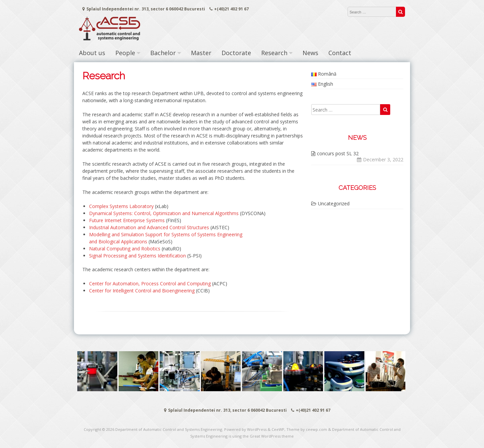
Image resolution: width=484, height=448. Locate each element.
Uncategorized (334, 203)
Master (201, 53)
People (125, 53)
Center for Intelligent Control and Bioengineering (142, 291)
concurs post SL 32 (338, 153)
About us (92, 53)
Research (274, 53)
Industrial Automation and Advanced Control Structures (149, 227)
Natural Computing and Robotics (125, 249)
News (310, 53)
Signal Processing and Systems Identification (137, 256)
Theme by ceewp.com (307, 429)
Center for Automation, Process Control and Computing (150, 283)
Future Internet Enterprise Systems (127, 220)
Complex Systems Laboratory (121, 206)
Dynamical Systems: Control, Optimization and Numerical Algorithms (164, 213)
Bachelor (163, 53)
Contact (340, 53)
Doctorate (236, 53)
